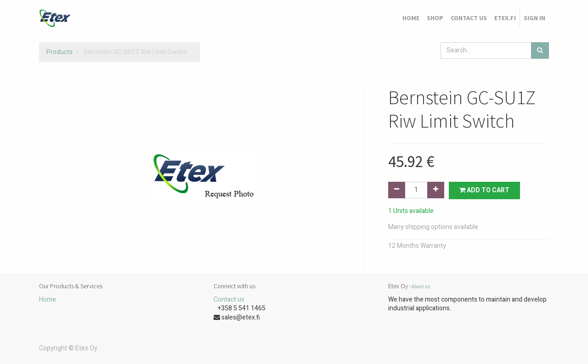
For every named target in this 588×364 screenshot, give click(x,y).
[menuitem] (411, 18)
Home (48, 300)
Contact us (229, 300)
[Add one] (436, 190)
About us (421, 286)
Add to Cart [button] (484, 190)
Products (59, 52)
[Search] (540, 50)
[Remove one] (397, 190)
